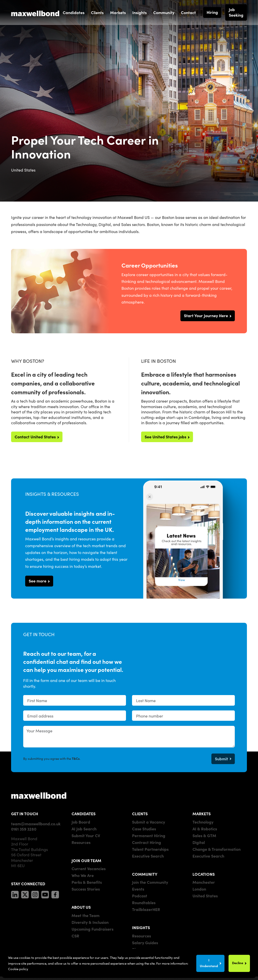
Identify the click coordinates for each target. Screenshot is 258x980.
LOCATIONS (204, 874)
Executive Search (148, 856)
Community (164, 12)
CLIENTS (140, 813)
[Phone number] (183, 716)
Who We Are (83, 875)
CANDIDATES (84, 813)
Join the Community (150, 882)
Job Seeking (236, 12)
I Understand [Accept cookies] (209, 963)
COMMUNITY (145, 874)
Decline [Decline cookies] (238, 963)
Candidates (74, 12)
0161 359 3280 (24, 829)
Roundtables (144, 902)
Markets (118, 12)
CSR (75, 936)
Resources (81, 842)
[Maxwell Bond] (35, 12)
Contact (188, 12)
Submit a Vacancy (149, 822)
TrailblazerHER (146, 909)
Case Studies (144, 829)
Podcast (140, 896)
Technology (203, 822)
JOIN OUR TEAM (86, 860)
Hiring (212, 12)
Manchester (204, 882)
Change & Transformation (217, 849)
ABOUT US (81, 907)
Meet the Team (86, 915)
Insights (139, 12)
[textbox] (75, 700)
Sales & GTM (204, 835)
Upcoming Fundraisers (92, 929)
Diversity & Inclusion (90, 922)
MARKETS (202, 813)
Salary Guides (145, 942)
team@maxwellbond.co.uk (36, 824)
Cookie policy (18, 969)
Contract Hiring (147, 842)
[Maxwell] (39, 795)
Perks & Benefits (87, 882)
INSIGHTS (141, 927)
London (199, 889)
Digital (199, 842)
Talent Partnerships (150, 849)
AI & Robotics (205, 829)
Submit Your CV (86, 835)
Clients (97, 12)
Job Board (81, 822)
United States (205, 896)
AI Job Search (84, 829)
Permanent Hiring (149, 835)
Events (138, 889)
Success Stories (86, 889)
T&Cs (76, 758)
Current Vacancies (89, 868)
